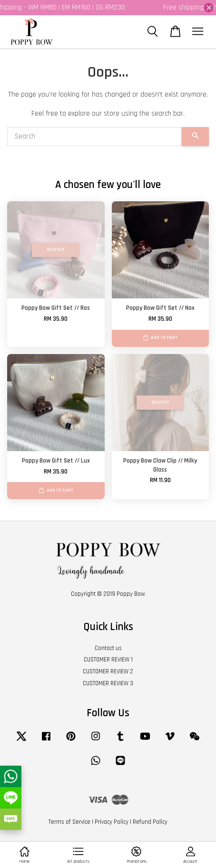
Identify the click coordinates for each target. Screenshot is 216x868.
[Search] (94, 137)
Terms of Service (69, 822)
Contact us (108, 648)
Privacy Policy (112, 822)
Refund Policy (150, 822)
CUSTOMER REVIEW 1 (108, 660)
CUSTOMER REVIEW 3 (108, 683)
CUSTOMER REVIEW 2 (108, 671)
